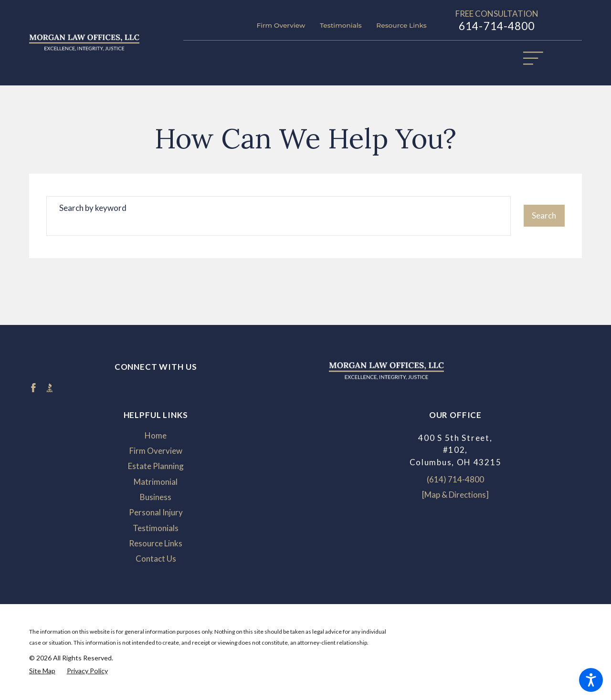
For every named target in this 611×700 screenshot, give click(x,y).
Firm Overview (281, 25)
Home (156, 435)
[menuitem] (156, 436)
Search (544, 215)
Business (156, 497)
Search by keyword (93, 208)
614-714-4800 (497, 26)
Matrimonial (156, 482)
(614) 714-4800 (455, 479)
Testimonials (341, 25)
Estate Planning (156, 466)
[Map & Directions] (455, 495)
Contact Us (156, 559)
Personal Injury (156, 512)
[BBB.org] (50, 388)
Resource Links (401, 25)
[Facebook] (33, 388)
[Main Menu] (538, 63)
